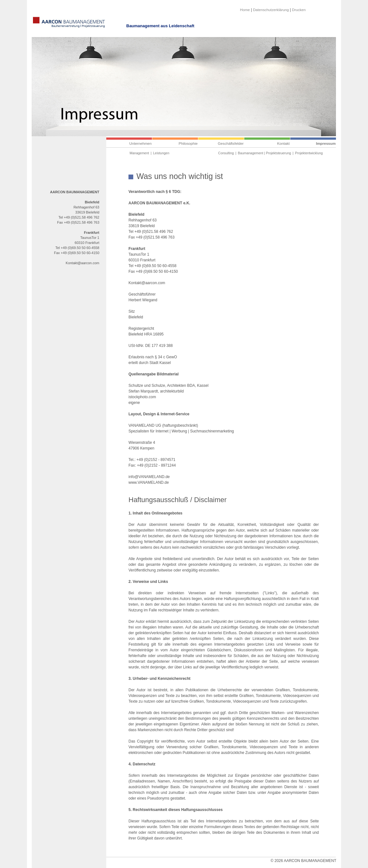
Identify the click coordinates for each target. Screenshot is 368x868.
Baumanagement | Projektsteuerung (264, 153)
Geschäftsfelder (231, 143)
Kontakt (283, 143)
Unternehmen (141, 143)
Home (245, 10)
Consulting (226, 153)
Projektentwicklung (309, 153)
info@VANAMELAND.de (149, 477)
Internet (162, 431)
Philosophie (188, 143)
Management (139, 153)
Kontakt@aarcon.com (82, 263)
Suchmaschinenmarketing (212, 431)
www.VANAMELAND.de (149, 482)
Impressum (326, 143)
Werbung (179, 431)
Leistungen (161, 153)
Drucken (299, 10)
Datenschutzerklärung (271, 10)
